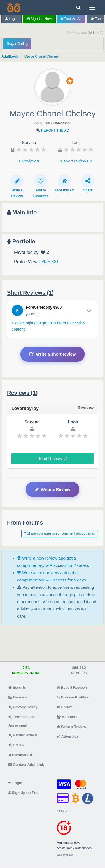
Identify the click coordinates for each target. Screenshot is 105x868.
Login (11, 19)
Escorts (17, 687)
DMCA (16, 745)
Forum (65, 707)
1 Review (29, 161)
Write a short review (53, 354)
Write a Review (17, 186)
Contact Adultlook (26, 765)
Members (67, 717)
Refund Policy (23, 735)
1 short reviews (76, 161)
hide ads (96, 33)
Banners (18, 697)
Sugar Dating (17, 44)
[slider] (31, 149)
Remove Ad (20, 755)
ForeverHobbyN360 (44, 307)
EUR (62, 811)
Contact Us (65, 855)
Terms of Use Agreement (22, 721)
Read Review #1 (53, 458)
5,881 (50, 262)
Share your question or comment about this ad (60, 533)
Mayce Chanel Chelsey (42, 56)
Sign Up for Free (24, 793)
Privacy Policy (23, 707)
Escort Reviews (72, 687)
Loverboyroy (25, 408)
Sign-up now (39, 19)
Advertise (67, 737)
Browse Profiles (73, 697)
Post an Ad (71, 19)
